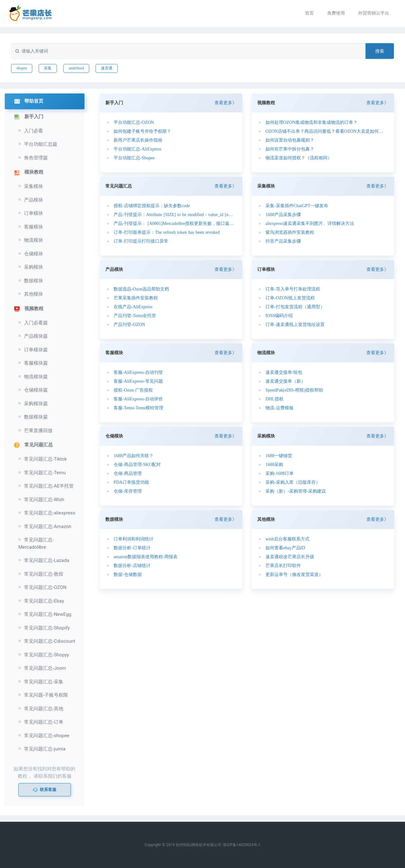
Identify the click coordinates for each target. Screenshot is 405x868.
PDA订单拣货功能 (131, 482)
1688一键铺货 (279, 456)
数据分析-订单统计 (132, 548)
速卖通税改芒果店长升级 (290, 557)
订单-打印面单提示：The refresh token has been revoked (167, 232)
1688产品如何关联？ (134, 456)
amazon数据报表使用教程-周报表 (146, 557)
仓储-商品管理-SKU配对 (137, 465)
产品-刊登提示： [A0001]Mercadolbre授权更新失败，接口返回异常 (174, 223)
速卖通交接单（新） (285, 381)
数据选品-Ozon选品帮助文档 (141, 289)
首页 (309, 13)
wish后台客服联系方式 (287, 539)
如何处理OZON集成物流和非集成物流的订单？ (312, 122)
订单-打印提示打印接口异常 (141, 241)
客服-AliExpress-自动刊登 (138, 372)
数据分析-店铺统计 (132, 566)
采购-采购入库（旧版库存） (293, 482)
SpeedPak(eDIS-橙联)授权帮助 (294, 390)
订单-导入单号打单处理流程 (293, 289)
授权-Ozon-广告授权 (133, 390)
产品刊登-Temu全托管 (135, 316)
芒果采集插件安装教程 (136, 298)
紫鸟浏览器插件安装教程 (290, 232)
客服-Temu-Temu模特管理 (138, 408)
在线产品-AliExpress (133, 307)
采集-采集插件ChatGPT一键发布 (297, 206)
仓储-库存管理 (128, 491)
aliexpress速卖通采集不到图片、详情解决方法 (310, 223)
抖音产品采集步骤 (283, 241)
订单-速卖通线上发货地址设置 (295, 325)
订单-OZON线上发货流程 (290, 298)
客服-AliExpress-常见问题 (138, 381)
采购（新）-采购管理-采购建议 (296, 491)
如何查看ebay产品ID (285, 548)
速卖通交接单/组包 (284, 372)
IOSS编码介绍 (279, 316)
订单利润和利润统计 (134, 539)
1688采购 (274, 465)
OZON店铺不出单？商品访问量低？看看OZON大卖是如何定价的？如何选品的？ (326, 131)
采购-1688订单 (280, 473)
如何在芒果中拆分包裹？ (290, 149)
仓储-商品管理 (128, 473)
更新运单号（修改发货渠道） (294, 574)
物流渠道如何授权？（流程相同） (299, 158)
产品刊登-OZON (129, 325)
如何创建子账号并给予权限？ (142, 131)
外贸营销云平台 (374, 13)
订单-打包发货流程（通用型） (295, 307)
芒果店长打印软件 (283, 566)
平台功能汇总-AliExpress (137, 149)
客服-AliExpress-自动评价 (138, 399)
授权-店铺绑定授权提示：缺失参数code (152, 206)
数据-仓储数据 (128, 574)
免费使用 (336, 13)
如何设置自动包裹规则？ (290, 140)
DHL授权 (274, 399)
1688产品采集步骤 (283, 215)
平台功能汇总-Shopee (134, 158)
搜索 (380, 51)
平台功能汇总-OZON (134, 122)
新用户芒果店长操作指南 (138, 140)
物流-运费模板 (280, 408)
